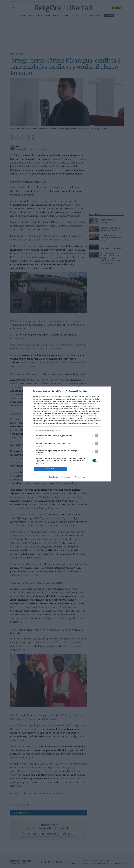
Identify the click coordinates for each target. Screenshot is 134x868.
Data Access (67, 477)
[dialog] (67, 434)
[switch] (95, 436)
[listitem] (67, 431)
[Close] (107, 391)
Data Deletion (54, 477)
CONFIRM (50, 469)
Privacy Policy (80, 477)
